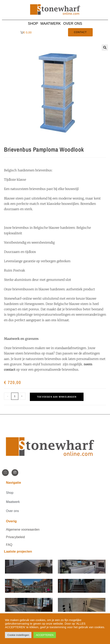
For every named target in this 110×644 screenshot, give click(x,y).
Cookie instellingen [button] (18, 635)
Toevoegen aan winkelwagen (57, 397)
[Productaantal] (15, 396)
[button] (105, 47)
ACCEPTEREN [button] (45, 635)
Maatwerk (51, 24)
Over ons (73, 24)
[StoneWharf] (5, 473)
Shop (33, 24)
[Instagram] (15, 473)
